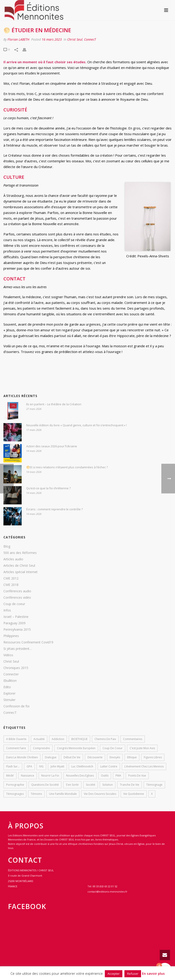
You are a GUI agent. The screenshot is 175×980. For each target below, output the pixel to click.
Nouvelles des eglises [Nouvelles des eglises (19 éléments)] (80, 776)
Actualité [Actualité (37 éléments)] (39, 739)
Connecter (11, 674)
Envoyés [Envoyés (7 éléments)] (115, 757)
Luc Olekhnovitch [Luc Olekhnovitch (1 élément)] (82, 766)
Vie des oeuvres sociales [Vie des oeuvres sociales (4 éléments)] (100, 794)
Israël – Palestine (16, 617)
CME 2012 (11, 578)
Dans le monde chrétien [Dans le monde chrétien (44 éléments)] (22, 757)
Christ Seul (75, 39)
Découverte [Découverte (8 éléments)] (95, 757)
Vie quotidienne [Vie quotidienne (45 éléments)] (134, 794)
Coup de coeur (14, 604)
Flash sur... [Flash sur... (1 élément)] (13, 766)
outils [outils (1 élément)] (105, 776)
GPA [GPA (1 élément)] (29, 766)
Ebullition (10, 681)
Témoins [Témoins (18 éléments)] (36, 794)
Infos (7, 610)
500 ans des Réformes (20, 553)
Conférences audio (17, 591)
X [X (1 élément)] (152, 794)
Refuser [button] (133, 974)
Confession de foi (16, 706)
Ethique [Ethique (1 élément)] (132, 757)
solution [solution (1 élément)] (108, 785)
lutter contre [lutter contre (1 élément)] (109, 766)
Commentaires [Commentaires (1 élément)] (133, 739)
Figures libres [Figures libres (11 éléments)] (153, 757)
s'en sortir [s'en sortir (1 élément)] (72, 785)
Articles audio (13, 559)
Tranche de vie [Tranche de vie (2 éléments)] (130, 785)
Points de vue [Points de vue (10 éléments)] (137, 776)
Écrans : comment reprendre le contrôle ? (54, 509)
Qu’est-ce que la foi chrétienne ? (48, 488)
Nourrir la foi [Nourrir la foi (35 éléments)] (50, 776)
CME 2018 (11, 585)
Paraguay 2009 (14, 623)
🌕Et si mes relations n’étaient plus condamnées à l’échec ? (67, 467)
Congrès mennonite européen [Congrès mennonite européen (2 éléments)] (76, 748)
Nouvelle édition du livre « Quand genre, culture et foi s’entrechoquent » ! (76, 425)
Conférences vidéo (17, 598)
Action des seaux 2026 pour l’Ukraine (52, 446)
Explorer (9, 693)
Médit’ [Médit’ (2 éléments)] (10, 776)
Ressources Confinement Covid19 (28, 642)
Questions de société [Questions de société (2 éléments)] (45, 785)
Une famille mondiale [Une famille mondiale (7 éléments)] (63, 794)
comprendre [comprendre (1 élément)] (41, 748)
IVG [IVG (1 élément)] (41, 766)
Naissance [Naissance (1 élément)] (28, 776)
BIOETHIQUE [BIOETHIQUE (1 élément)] (79, 739)
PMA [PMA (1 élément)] (118, 776)
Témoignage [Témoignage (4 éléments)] (154, 785)
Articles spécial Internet (21, 572)
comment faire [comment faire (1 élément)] (16, 748)
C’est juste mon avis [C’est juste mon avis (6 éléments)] (142, 748)
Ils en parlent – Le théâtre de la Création (54, 404)
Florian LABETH (18, 39)
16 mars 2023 (52, 39)
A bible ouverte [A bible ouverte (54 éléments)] (16, 739)
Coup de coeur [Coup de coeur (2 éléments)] (113, 748)
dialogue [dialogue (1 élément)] (51, 757)
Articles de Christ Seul (19, 566)
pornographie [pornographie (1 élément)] (15, 785)
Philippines (11, 636)
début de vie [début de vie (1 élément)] (72, 757)
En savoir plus (153, 973)
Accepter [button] (114, 974)
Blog (7, 546)
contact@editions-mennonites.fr (107, 892)
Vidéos (8, 655)
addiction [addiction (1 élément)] (58, 739)
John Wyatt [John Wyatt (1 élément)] (57, 766)
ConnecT (90, 39)
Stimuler (9, 700)
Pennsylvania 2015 (17, 630)
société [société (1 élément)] (91, 785)
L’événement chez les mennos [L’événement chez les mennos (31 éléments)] (144, 766)
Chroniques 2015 (16, 668)
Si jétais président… (18, 649)
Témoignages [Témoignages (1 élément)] (15, 794)
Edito (7, 687)
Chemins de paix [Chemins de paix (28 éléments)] (105, 739)
